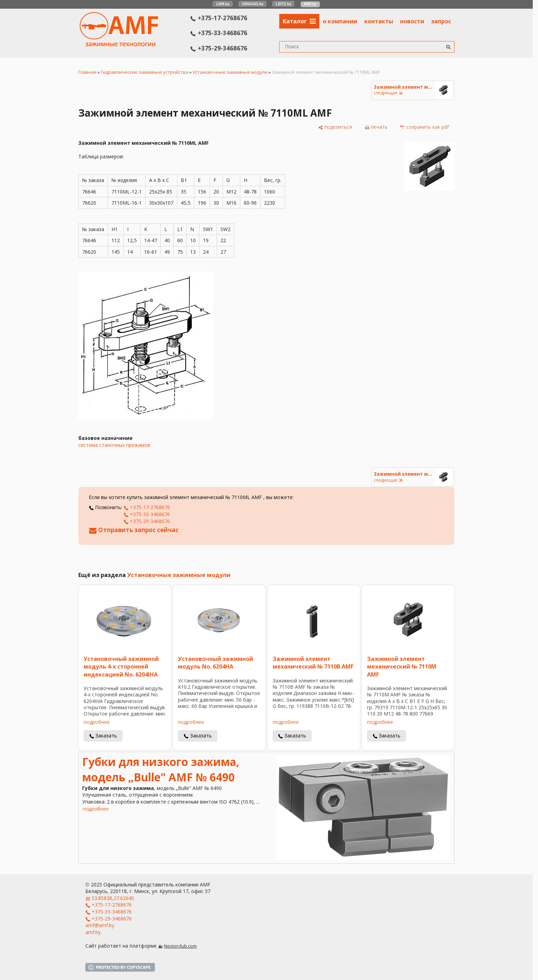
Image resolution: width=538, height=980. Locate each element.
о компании (340, 21)
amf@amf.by (100, 925)
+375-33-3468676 (219, 33)
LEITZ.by (284, 4)
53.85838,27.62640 (113, 898)
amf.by (93, 932)
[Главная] (119, 44)
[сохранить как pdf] (424, 127)
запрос (441, 21)
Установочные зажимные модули (230, 72)
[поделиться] (335, 127)
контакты (379, 21)
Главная (87, 72)
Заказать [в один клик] (106, 736)
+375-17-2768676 (219, 18)
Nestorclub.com (180, 946)
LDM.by (223, 4)
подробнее (97, 722)
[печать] (376, 127)
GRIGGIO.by (253, 4)
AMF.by (310, 4)
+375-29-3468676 (219, 48)
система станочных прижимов (114, 445)
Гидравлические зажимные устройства (145, 72)
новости (412, 21)
